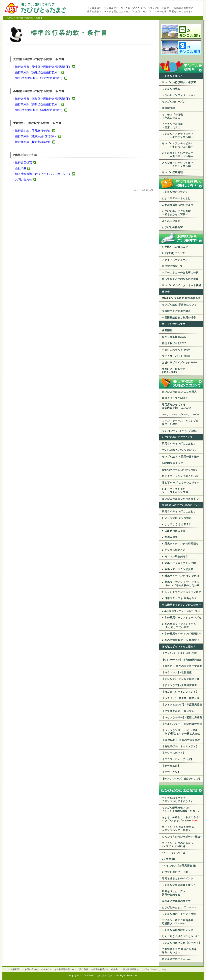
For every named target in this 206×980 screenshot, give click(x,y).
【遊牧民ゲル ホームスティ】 (180, 746)
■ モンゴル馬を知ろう (175, 557)
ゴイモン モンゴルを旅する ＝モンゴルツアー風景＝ (178, 829)
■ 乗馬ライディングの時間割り (180, 544)
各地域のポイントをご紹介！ (179, 647)
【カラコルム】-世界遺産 (177, 672)
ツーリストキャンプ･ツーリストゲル (180, 414)
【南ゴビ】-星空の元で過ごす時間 (182, 666)
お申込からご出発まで (175, 247)
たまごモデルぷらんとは (176, 198)
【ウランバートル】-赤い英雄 (179, 653)
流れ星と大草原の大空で (176, 901)
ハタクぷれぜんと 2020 (176, 350)
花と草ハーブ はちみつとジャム (181, 483)
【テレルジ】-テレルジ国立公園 (181, 679)
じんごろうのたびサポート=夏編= (182, 837)
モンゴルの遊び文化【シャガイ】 (182, 943)
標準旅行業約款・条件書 (106, 969)
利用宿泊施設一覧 (172, 266)
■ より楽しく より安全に (177, 524)
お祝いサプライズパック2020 (179, 363)
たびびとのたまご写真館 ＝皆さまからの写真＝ (176, 213)
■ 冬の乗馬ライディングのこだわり (181, 611)
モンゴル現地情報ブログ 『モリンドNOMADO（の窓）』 (181, 809)
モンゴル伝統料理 (172, 172)
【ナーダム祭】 (171, 766)
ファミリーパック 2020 (176, 356)
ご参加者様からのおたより (178, 205)
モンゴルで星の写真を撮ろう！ (180, 885)
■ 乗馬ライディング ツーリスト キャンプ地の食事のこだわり (181, 584)
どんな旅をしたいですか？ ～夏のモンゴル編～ (178, 155)
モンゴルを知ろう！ (174, 76)
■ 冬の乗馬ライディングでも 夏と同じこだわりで (179, 626)
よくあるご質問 (171, 221)
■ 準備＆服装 (170, 537)
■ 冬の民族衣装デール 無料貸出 (181, 640)
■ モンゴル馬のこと (174, 550)
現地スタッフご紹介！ (175, 398)
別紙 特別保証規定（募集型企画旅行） (39, 110)
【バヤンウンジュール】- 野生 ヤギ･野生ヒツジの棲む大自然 (181, 732)
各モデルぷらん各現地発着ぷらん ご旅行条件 (66, 969)
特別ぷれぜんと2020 (174, 343)
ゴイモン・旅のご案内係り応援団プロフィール (178, 922)
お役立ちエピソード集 (175, 872)
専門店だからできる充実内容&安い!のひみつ (177, 406)
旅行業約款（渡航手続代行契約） (36, 136)
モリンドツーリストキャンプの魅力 (180, 431)
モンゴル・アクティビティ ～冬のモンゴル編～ (178, 145)
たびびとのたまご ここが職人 (179, 392)
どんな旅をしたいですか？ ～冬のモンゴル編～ (178, 164)
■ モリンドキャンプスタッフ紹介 (182, 592)
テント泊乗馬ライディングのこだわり (181, 450)
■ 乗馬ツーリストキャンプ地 (179, 563)
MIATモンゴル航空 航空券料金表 (181, 298)
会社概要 (21, 168)
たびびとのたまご (106, 975)
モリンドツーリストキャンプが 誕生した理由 (180, 422)
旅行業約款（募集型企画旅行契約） (38, 104)
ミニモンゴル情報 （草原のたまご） (172, 116)
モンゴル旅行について (175, 192)
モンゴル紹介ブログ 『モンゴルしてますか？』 (178, 800)
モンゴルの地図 (171, 89)
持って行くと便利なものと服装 (180, 279)
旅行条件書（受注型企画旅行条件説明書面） (43, 67)
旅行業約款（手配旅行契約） (33, 131)
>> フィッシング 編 (174, 853)
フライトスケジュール (175, 260)
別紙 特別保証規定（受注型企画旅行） (39, 78)
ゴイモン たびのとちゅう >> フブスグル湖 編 (178, 845)
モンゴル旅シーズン (174, 102)
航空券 (166, 292)
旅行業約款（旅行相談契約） (33, 142)
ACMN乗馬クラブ (173, 463)
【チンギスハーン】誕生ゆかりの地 (181, 779)
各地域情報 (168, 108)
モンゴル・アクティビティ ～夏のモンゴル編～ (178, 135)
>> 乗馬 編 (168, 859)
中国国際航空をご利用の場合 (179, 318)
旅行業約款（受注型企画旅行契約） (38, 72)
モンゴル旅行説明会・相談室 (179, 82)
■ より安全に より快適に (177, 518)
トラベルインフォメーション (179, 95)
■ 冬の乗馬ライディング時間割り (182, 634)
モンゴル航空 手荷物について (179, 305)
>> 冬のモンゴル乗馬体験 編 (179, 866)
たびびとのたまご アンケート (179, 907)
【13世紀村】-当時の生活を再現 (181, 740)
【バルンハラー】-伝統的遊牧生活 (182, 724)
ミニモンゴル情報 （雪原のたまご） (172, 126)
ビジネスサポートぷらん (176, 959)
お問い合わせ (24, 179)
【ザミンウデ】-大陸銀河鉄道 (179, 685)
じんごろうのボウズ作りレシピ (180, 936)
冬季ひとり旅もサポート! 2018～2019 (177, 371)
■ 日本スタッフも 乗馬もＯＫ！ (181, 598)
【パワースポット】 (174, 753)
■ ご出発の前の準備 (174, 531)
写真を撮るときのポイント (178, 879)
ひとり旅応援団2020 (174, 337)
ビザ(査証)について (173, 253)
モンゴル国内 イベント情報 (179, 914)
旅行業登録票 (24, 163)
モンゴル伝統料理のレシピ (178, 930)
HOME (9, 18)
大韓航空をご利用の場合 (176, 311)
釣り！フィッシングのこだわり (180, 476)
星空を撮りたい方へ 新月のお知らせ (174, 893)
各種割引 (167, 330)
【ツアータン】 (171, 772)
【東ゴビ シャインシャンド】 (180, 692)
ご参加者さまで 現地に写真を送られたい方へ (179, 951)
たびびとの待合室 (172, 227)
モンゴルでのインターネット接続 (182, 285)
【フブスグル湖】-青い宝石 (178, 711)
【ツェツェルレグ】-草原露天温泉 (182, 705)
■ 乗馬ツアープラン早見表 (178, 569)
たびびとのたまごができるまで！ (182, 499)
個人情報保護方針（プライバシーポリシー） (43, 174)
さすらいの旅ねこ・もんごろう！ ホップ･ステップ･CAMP (182, 819)
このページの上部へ (141, 190)
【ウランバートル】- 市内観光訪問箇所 (181, 660)
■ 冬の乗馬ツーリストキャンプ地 (182, 618)
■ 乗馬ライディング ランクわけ (181, 576)
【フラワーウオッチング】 (178, 759)
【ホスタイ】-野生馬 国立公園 (181, 698)
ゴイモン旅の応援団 (174, 324)
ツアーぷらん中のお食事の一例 (180, 273)
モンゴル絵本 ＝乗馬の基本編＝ (181, 457)
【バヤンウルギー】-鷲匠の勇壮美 (182, 718)
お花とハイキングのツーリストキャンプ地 (175, 491)
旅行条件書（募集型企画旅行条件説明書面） (43, 99)
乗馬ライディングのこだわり (179, 444)
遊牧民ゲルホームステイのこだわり (180, 470)
